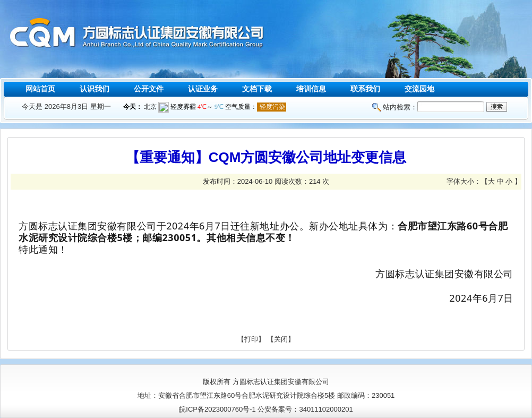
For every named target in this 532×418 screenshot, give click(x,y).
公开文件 (149, 89)
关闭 (281, 339)
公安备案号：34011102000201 (305, 409)
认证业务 (203, 89)
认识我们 (95, 89)
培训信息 (311, 89)
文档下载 (257, 89)
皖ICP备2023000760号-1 (217, 409)
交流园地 (419, 89)
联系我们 (365, 89)
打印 (251, 339)
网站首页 (40, 89)
